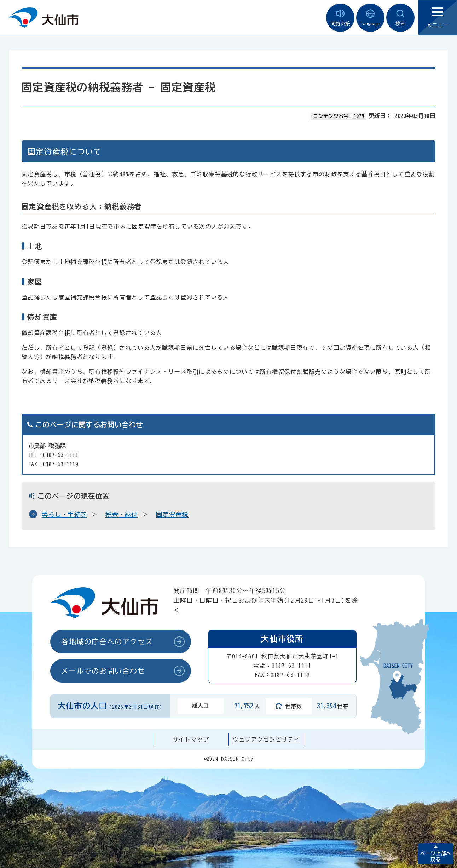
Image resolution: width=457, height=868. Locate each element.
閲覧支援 (340, 18)
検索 (400, 18)
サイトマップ (191, 739)
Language (370, 18)
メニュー (438, 18)
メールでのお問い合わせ (103, 671)
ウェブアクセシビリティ (266, 739)
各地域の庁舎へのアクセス (107, 641)
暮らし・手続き (64, 514)
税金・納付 (122, 514)
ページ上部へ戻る (436, 856)
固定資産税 (172, 514)
